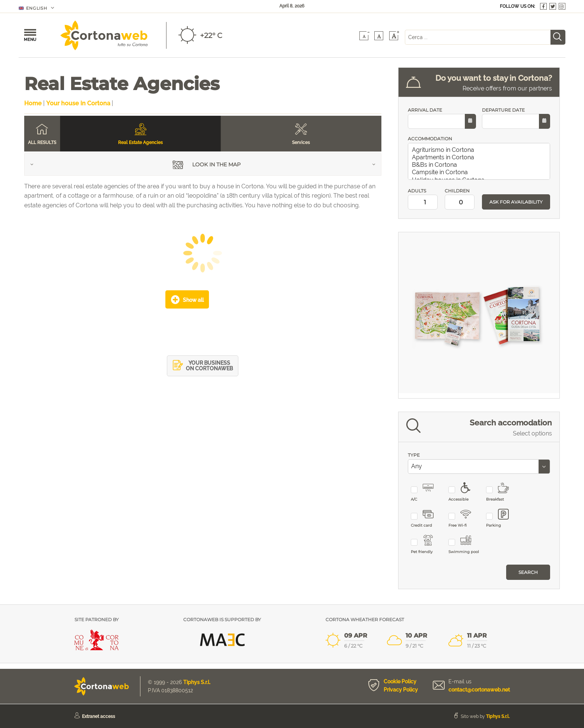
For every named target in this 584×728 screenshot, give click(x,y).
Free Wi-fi (464, 519)
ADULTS (423, 199)
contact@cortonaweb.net (479, 690)
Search (528, 572)
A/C (427, 492)
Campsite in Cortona (480, 172)
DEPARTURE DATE (516, 118)
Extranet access (99, 716)
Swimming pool (464, 545)
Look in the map (207, 165)
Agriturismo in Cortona (480, 150)
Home (33, 103)
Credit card (427, 519)
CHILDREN (460, 199)
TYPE (414, 455)
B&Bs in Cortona (480, 165)
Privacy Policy (401, 690)
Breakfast (502, 492)
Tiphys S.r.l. (197, 682)
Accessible (464, 492)
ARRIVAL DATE (442, 118)
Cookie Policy (400, 681)
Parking (502, 519)
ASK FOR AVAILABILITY (516, 202)
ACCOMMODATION (430, 139)
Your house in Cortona (78, 103)
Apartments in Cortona (480, 157)
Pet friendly (427, 545)
